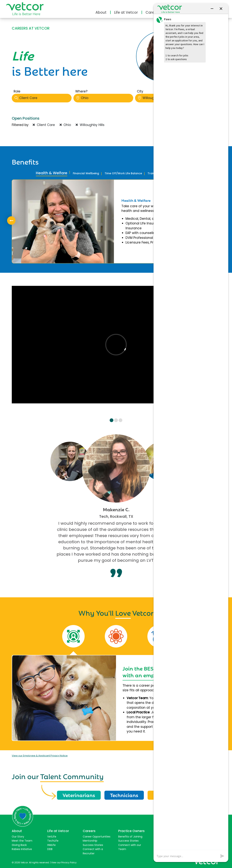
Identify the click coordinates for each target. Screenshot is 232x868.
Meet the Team (22, 841)
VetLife (52, 837)
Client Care (43, 98)
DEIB (50, 849)
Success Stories (93, 845)
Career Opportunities (97, 837)
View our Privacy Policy (64, 862)
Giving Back (19, 845)
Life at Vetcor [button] (126, 12)
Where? (81, 91)
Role (17, 91)
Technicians (124, 795)
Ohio (105, 98)
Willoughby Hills (90, 125)
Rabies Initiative (22, 849)
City (140, 91)
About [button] (101, 12)
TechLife (53, 841)
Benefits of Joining (130, 837)
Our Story (18, 837)
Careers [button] (153, 12)
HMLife (51, 845)
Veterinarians (79, 795)
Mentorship (90, 841)
